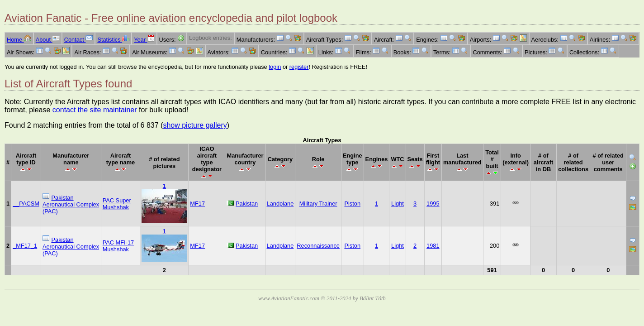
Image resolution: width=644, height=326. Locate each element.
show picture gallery (195, 125)
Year (144, 40)
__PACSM (26, 204)
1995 (433, 204)
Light (398, 204)
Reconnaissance (318, 246)
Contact (79, 40)
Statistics (113, 40)
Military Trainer (318, 204)
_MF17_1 (25, 246)
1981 (433, 246)
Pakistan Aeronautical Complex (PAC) (71, 204)
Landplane (280, 204)
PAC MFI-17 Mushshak (118, 246)
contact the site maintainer (95, 110)
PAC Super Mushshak (117, 204)
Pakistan (247, 204)
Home (19, 40)
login (275, 67)
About (48, 40)
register (299, 67)
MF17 (197, 204)
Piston (352, 204)
